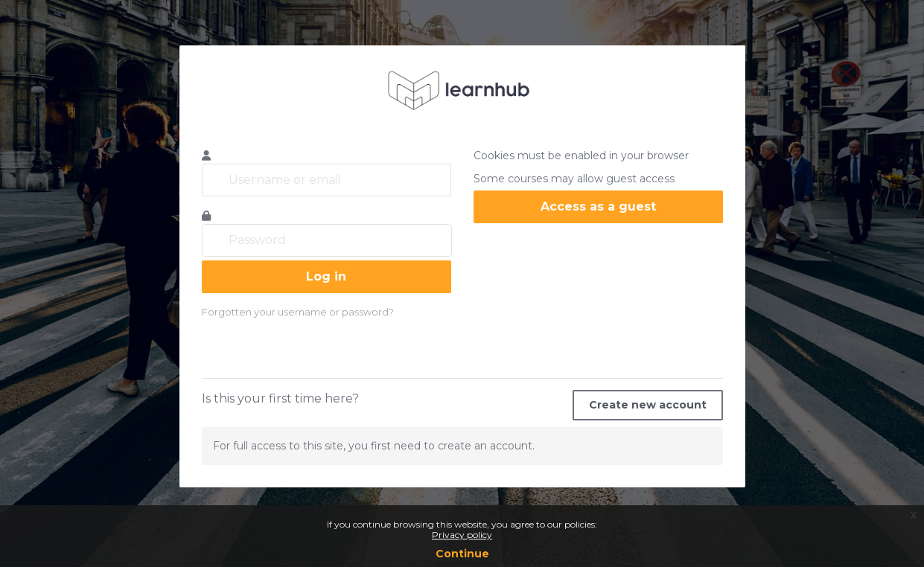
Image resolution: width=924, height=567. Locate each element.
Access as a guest (598, 206)
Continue (462, 554)
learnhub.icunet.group (462, 90)
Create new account (648, 405)
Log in (326, 276)
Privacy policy (462, 535)
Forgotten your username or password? (298, 312)
